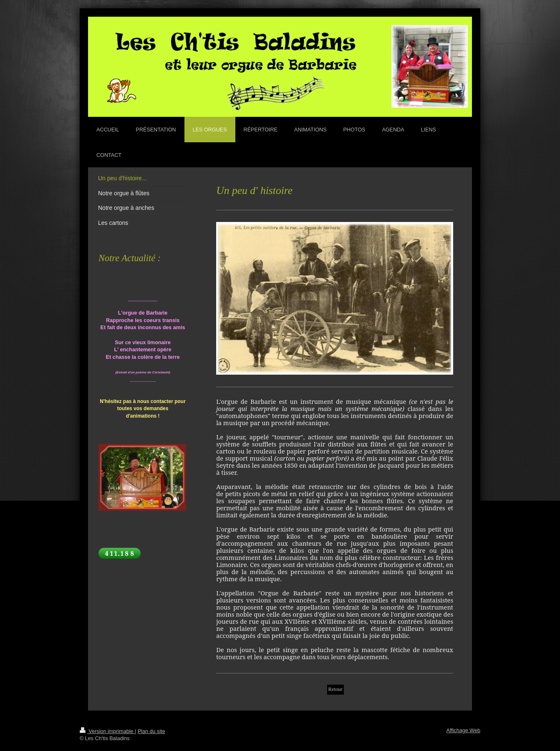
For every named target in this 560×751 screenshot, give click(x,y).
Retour (335, 689)
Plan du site (151, 731)
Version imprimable (107, 731)
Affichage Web (463, 731)
